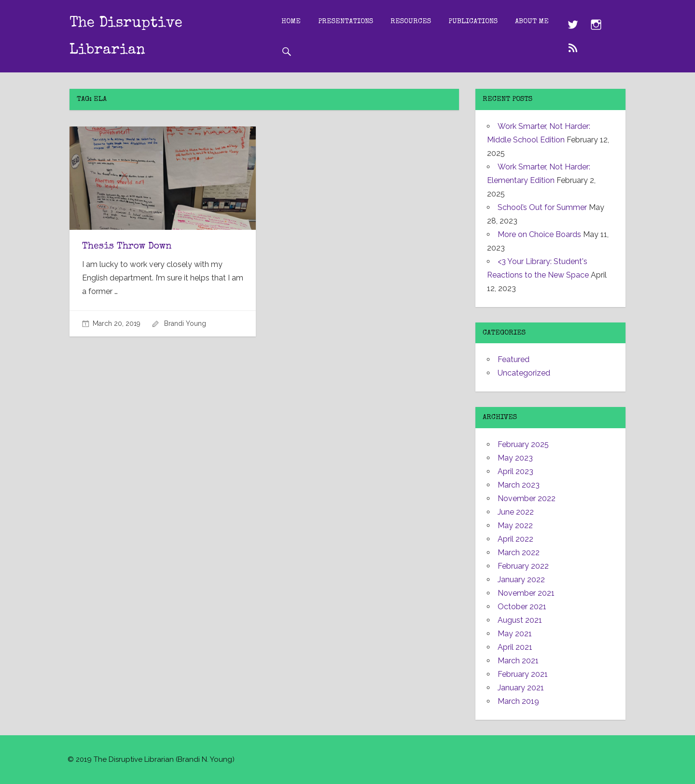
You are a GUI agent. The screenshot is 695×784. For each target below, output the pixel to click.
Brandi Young (185, 323)
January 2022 (521, 580)
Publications (481, 21)
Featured (514, 359)
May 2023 (515, 458)
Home (299, 21)
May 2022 (515, 525)
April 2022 (515, 539)
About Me (306, 51)
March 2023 (519, 485)
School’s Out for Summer (542, 207)
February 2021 (523, 674)
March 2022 (519, 553)
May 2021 (515, 634)
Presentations (354, 21)
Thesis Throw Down (128, 247)
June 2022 (516, 512)
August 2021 (520, 620)
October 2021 (522, 607)
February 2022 (523, 566)
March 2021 (518, 661)
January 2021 (521, 688)
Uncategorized (524, 373)
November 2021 (526, 593)
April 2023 (515, 471)
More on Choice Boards (539, 234)
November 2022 (527, 498)
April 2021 (515, 647)
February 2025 (523, 444)
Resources (419, 21)
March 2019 (518, 701)
